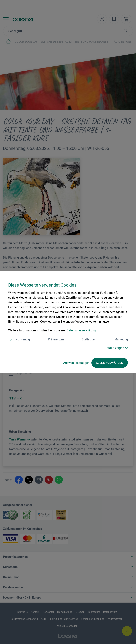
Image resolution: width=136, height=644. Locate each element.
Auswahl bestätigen (76, 363)
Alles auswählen (110, 363)
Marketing (117, 339)
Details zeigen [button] (116, 348)
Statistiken (85, 339)
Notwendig (19, 339)
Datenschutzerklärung (81, 330)
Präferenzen (52, 339)
